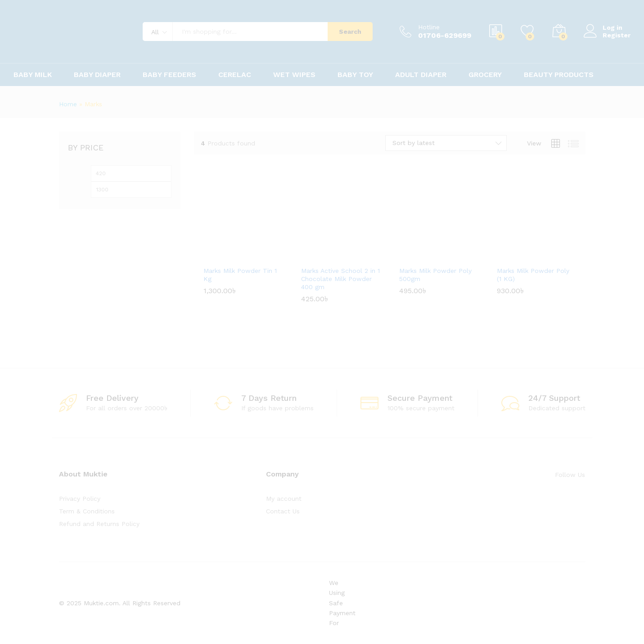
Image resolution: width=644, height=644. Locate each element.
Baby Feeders (169, 75)
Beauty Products (559, 75)
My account (284, 499)
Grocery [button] (485, 75)
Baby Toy (355, 75)
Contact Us (283, 511)
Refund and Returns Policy (99, 524)
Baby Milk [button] (33, 75)
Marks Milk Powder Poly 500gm (435, 275)
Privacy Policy (80, 499)
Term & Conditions (87, 511)
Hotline (429, 27)
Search (350, 32)
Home (68, 104)
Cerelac (235, 75)
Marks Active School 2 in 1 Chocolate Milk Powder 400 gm (340, 279)
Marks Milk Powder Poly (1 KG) (533, 275)
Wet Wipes (294, 75)
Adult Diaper (421, 75)
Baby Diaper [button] (97, 75)
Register (617, 35)
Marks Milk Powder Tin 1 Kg (240, 275)
